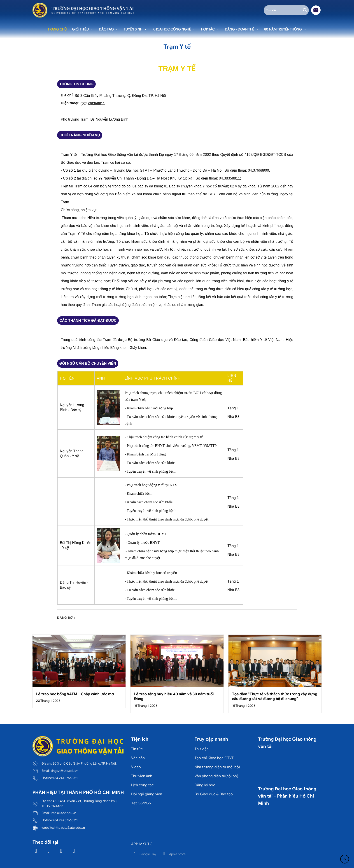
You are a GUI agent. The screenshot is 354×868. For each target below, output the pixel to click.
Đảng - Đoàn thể (242, 29)
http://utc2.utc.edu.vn (70, 828)
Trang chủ (57, 29)
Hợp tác (210, 29)
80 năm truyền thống (285, 29)
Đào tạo (109, 29)
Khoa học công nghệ (174, 29)
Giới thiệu (83, 29)
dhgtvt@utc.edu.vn (65, 771)
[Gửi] (305, 10)
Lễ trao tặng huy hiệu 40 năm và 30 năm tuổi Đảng (174, 696)
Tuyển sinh (135, 29)
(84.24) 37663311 (65, 778)
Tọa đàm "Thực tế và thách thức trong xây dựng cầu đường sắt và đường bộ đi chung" (275, 696)
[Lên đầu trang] (345, 859)
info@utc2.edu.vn (63, 813)
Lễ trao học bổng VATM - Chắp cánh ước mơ (75, 694)
